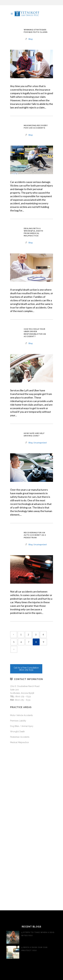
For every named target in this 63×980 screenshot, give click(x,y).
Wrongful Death (17, 732)
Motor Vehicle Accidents (21, 715)
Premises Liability (18, 721)
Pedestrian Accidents (20, 737)
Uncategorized (40, 443)
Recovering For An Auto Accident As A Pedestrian (35, 535)
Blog (31, 39)
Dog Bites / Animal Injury (22, 726)
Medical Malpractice (19, 742)
